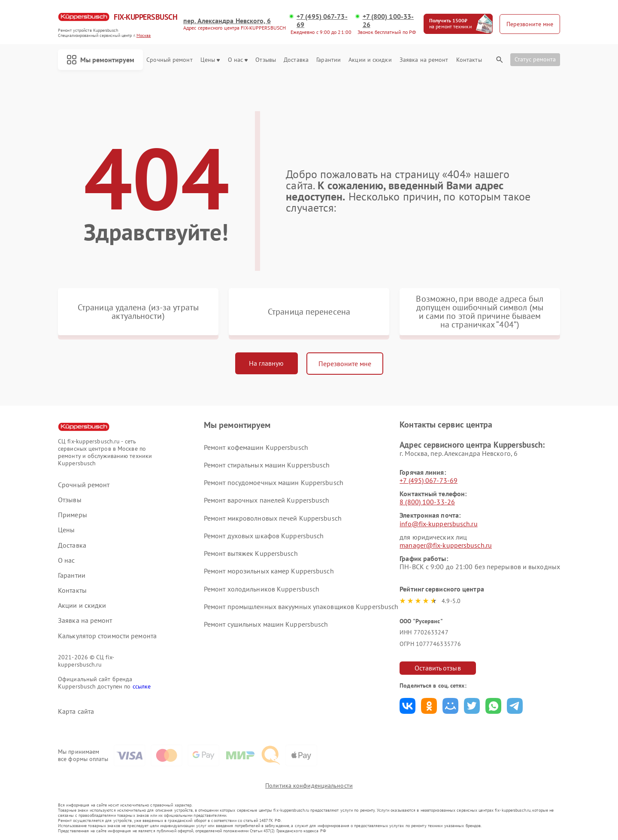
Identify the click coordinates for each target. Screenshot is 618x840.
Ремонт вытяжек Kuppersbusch (251, 553)
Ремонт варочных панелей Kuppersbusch (267, 500)
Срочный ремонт (169, 60)
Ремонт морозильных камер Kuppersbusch (269, 571)
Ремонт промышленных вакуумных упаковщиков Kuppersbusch (301, 606)
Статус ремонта (535, 59)
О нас (238, 60)
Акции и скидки (370, 60)
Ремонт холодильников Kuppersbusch (262, 589)
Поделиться (407, 706)
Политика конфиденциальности (309, 785)
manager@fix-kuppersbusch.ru (446, 545)
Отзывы (266, 60)
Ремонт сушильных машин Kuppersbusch (266, 624)
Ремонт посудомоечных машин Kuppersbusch (274, 482)
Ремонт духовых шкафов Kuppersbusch (264, 536)
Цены (210, 60)
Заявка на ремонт (424, 60)
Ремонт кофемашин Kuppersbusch (256, 447)
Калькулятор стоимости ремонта (107, 636)
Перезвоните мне (345, 364)
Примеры (73, 515)
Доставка (296, 60)
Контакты (469, 60)
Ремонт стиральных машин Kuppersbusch (267, 465)
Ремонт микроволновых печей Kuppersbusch (273, 518)
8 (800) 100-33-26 (427, 502)
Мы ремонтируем (100, 60)
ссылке (142, 686)
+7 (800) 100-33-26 (388, 21)
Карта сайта (76, 711)
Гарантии (329, 60)
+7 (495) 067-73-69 (322, 21)
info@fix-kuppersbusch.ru (438, 524)
